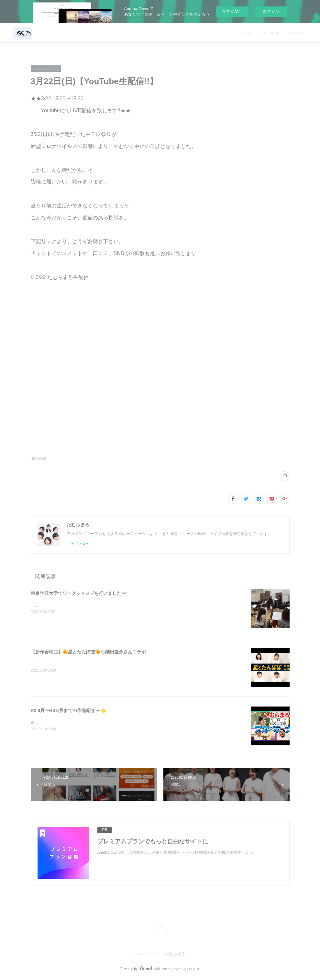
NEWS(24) (39, 458)
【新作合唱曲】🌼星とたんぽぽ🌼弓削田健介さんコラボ (88, 652)
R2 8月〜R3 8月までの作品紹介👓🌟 (68, 710)
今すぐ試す (232, 11)
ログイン (271, 11)
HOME (247, 33)
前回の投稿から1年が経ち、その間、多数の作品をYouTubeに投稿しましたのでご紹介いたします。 (117, 723)
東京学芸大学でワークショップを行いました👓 (79, 593)
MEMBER (271, 33)
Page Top (160, 928)
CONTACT (298, 33)
